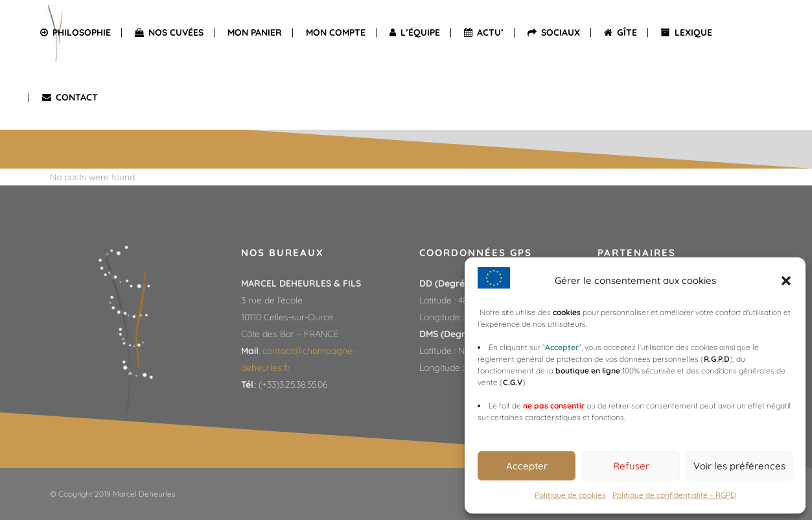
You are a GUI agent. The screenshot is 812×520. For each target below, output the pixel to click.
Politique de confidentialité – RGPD (674, 495)
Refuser (631, 466)
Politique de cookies (570, 495)
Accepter (527, 466)
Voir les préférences (739, 466)
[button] (786, 281)
